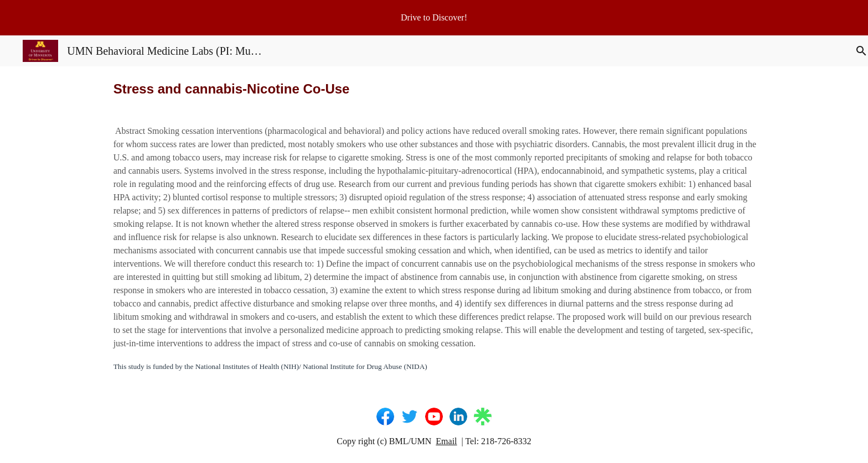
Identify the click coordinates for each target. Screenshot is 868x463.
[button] (855, 51)
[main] (434, 89)
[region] (434, 18)
